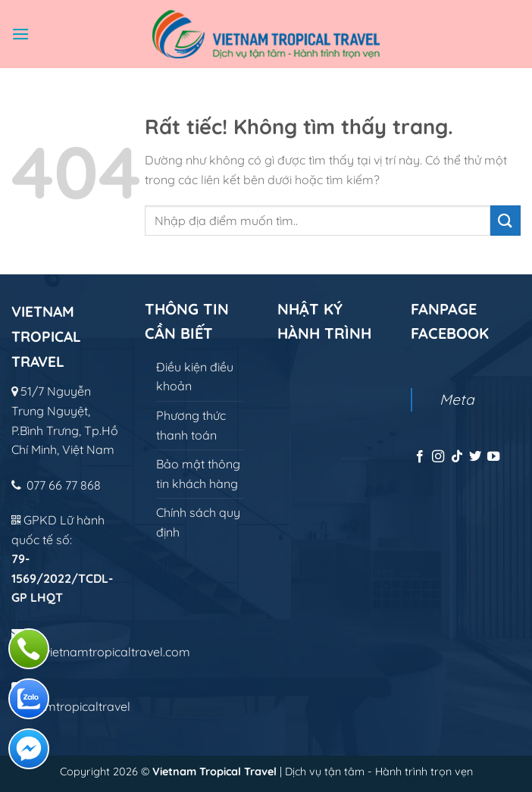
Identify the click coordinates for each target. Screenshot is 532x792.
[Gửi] (505, 220)
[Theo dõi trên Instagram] (438, 457)
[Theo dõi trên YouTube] (493, 457)
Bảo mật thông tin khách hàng (198, 474)
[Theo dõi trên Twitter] (475, 457)
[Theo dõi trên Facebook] (420, 457)
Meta (457, 399)
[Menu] (20, 34)
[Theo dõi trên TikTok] (457, 457)
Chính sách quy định (198, 522)
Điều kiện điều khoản (195, 377)
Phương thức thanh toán (191, 425)
